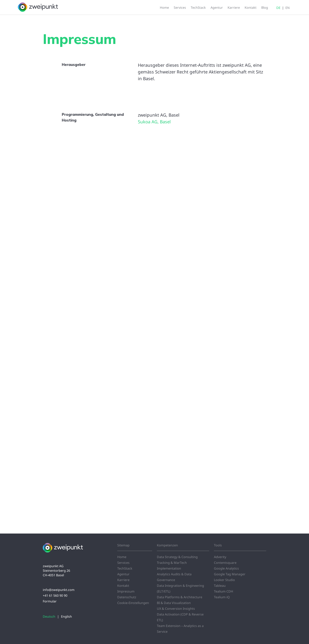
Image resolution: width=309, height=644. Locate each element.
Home (122, 557)
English (66, 616)
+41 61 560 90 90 (55, 595)
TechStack (125, 568)
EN (288, 8)
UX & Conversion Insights (176, 609)
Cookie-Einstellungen (133, 603)
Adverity (220, 557)
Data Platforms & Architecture (180, 597)
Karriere (123, 580)
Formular (50, 601)
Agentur (123, 574)
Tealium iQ (222, 597)
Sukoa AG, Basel (154, 122)
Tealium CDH (224, 591)
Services (123, 563)
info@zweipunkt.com (59, 590)
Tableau (220, 586)
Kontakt (123, 586)
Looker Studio (224, 580)
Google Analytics (226, 568)
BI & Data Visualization (174, 603)
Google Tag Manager (230, 574)
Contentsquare (225, 563)
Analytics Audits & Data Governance (174, 577)
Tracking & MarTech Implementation (172, 566)
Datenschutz (127, 597)
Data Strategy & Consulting (177, 557)
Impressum (126, 591)
